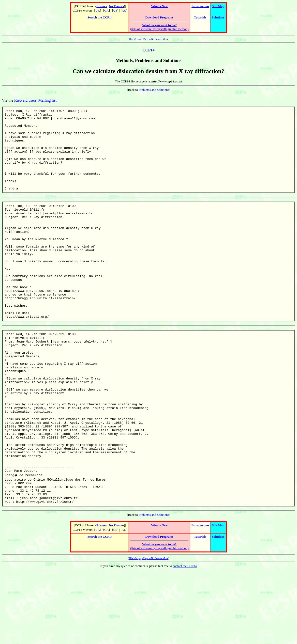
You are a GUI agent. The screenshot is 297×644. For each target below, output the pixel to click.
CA (106, 10)
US (115, 10)
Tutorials (200, 17)
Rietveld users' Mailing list (35, 100)
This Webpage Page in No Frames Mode (148, 39)
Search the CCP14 (100, 17)
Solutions (218, 17)
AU (124, 10)
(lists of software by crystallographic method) (159, 27)
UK (98, 10)
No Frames (116, 6)
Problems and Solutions (154, 90)
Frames (102, 6)
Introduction (200, 6)
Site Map (218, 6)
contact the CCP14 (185, 637)
